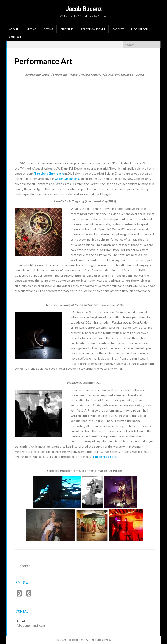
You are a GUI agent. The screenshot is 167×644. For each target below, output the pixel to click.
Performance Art (93, 29)
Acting (48, 29)
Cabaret (118, 29)
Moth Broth (140, 29)
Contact (15, 37)
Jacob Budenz (84, 9)
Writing (31, 29)
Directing (67, 29)
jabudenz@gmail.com (31, 625)
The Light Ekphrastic (49, 173)
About (14, 29)
